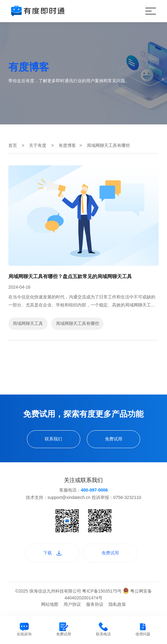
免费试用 (114, 439)
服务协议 (95, 604)
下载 (52, 553)
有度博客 (67, 145)
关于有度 (38, 145)
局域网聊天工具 (28, 323)
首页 (13, 145)
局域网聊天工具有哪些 (77, 323)
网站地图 (50, 604)
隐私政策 (117, 604)
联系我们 (53, 439)
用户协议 (72, 604)
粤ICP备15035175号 (102, 591)
